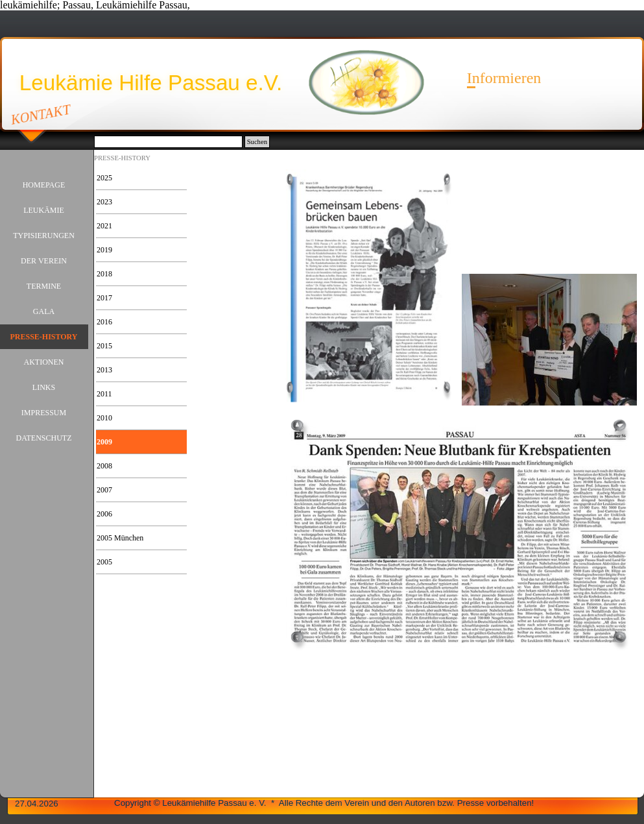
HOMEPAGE (44, 185)
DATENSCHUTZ (44, 438)
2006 (104, 514)
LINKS (44, 387)
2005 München (120, 538)
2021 (104, 226)
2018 (104, 274)
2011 (104, 394)
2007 (104, 490)
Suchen (257, 142)
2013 (104, 370)
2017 (104, 298)
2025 (104, 178)
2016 (104, 322)
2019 (104, 250)
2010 (104, 418)
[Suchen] (168, 142)
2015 (104, 346)
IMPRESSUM (44, 413)
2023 (104, 202)
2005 (104, 562)
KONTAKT (41, 114)
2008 (104, 466)
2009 (104, 442)
